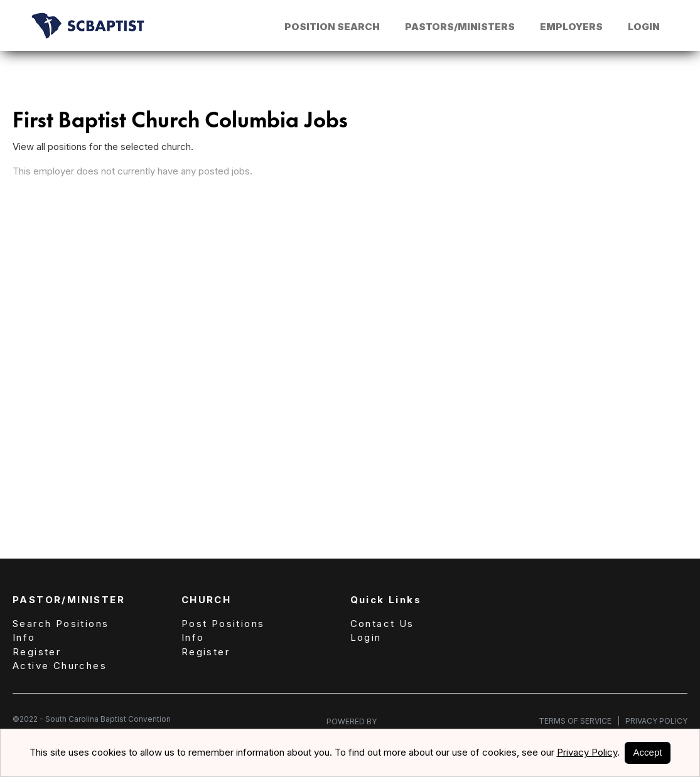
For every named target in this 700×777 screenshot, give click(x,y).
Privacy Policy (654, 721)
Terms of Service (579, 721)
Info (24, 637)
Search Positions (61, 624)
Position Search (332, 27)
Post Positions (223, 624)
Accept (648, 752)
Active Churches (60, 666)
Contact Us (382, 624)
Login (644, 27)
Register (37, 652)
